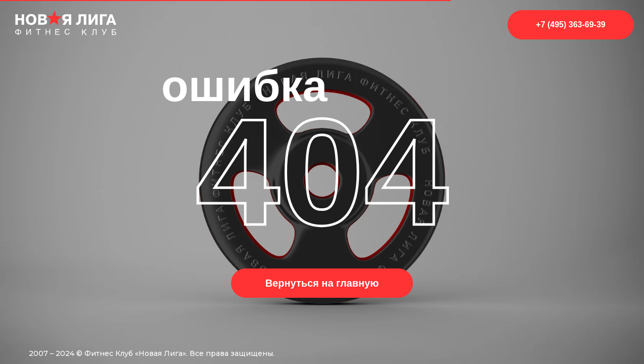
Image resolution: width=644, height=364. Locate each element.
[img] (66, 23)
